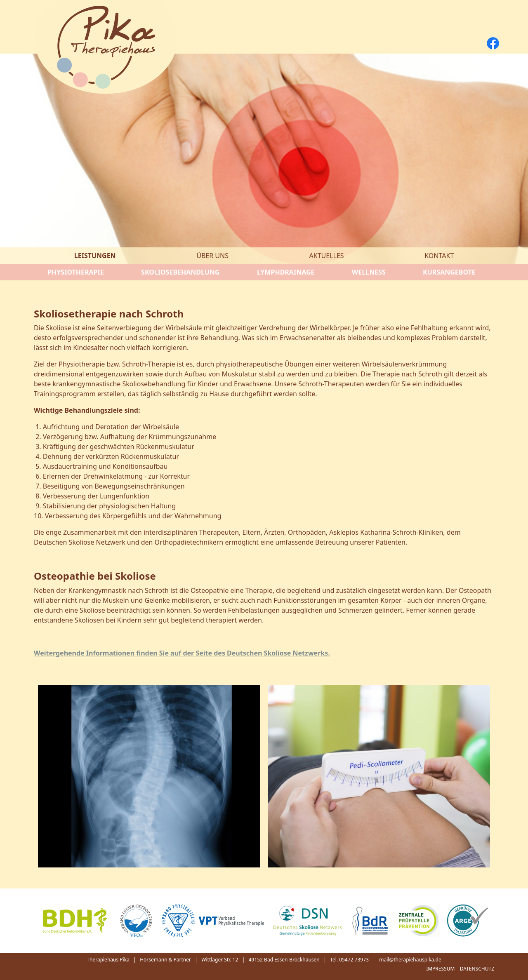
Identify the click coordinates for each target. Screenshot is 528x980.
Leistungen (95, 256)
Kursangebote (449, 272)
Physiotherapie (76, 272)
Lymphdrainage (286, 272)
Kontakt (439, 256)
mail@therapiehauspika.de (410, 960)
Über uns (212, 256)
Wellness (369, 272)
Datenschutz (477, 969)
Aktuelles (327, 256)
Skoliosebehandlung (180, 272)
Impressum (440, 969)
